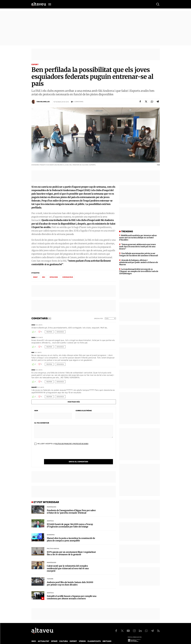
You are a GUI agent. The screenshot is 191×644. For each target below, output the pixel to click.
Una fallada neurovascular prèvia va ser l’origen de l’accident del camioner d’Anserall (139, 254)
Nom (36, 411)
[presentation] (54, 454)
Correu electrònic (84, 411)
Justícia (50, 516)
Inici (34, 636)
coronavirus (68, 277)
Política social (53, 543)
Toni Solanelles (43, 102)
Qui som (35, 639)
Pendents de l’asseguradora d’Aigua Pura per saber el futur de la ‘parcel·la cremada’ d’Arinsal (71, 506)
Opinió (54, 636)
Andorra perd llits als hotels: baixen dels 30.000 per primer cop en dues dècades (70, 578)
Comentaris (78, 102)
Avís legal (116, 639)
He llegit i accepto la (61, 444)
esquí (35, 277)
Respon (49, 332)
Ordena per (98, 319)
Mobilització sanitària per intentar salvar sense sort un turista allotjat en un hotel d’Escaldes (138, 238)
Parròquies (51, 502)
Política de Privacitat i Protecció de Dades (72, 444)
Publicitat (55, 639)
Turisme (50, 574)
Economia (51, 529)
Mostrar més (74, 402)
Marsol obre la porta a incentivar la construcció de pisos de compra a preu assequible (71, 534)
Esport (35, 65)
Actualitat (44, 636)
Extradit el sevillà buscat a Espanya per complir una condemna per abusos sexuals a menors (72, 592)
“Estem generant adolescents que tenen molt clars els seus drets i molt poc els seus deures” (137, 247)
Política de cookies (101, 639)
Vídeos (82, 636)
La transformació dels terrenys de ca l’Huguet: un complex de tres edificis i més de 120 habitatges (139, 271)
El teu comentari (42, 423)
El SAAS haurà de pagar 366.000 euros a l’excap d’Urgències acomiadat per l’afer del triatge (70, 520)
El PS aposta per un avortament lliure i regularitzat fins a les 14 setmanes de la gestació (71, 548)
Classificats (94, 636)
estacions (54, 277)
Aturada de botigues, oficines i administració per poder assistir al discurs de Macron (139, 262)
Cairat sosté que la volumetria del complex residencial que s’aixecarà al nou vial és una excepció (68, 563)
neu (44, 277)
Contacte (44, 639)
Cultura (64, 636)
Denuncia (60, 332)
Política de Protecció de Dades (76, 639)
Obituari (107, 636)
